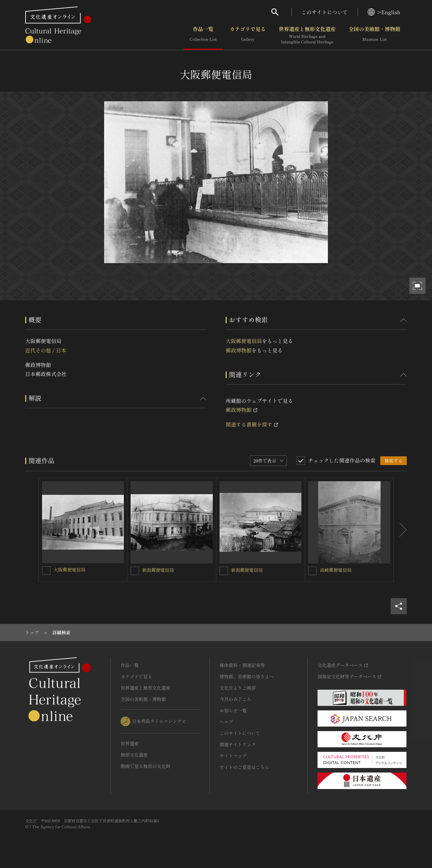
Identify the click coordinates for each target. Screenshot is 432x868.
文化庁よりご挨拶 (238, 688)
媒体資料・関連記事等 (242, 665)
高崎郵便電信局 (336, 570)
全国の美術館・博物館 (374, 35)
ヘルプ (226, 722)
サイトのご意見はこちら (244, 767)
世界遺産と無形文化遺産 (307, 35)
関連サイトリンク (238, 744)
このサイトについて (325, 12)
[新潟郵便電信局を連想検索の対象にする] (135, 571)
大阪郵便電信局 (244, 341)
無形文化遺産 (134, 755)
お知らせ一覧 (233, 710)
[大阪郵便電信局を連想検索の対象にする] (46, 571)
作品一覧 (203, 35)
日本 (61, 350)
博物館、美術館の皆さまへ (247, 676)
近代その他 (38, 350)
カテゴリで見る (248, 35)
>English (384, 12)
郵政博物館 (239, 350)
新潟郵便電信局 (158, 570)
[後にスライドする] (400, 530)
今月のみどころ (235, 699)
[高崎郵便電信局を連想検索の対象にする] (312, 571)
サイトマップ (233, 756)
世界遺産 (130, 743)
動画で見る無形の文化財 (146, 766)
